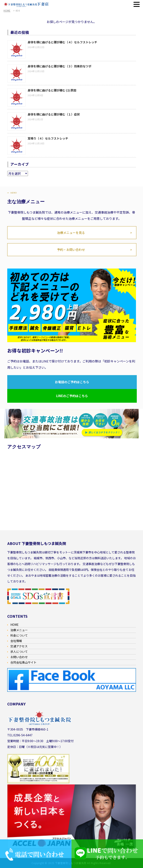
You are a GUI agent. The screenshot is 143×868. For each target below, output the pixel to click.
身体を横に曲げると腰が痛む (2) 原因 (52, 90)
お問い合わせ (19, 657)
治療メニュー (19, 630)
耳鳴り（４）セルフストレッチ (48, 138)
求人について (19, 652)
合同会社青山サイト (23, 662)
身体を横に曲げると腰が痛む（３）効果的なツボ (59, 66)
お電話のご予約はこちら (72, 382)
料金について (19, 635)
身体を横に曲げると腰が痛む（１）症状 (54, 114)
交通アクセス (19, 646)
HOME (15, 625)
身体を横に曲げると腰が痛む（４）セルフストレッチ (62, 42)
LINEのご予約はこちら (72, 396)
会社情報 (16, 641)
